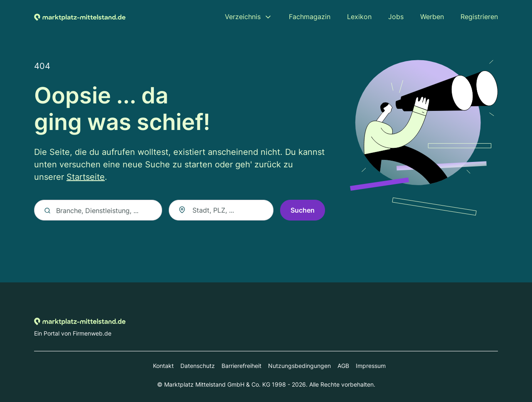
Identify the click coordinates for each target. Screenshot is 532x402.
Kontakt (163, 366)
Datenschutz (198, 366)
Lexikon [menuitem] (359, 17)
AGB (343, 366)
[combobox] (221, 211)
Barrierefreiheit (241, 366)
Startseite (86, 177)
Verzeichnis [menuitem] (243, 17)
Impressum (371, 366)
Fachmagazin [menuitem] (310, 17)
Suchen (303, 211)
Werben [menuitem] (432, 17)
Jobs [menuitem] (396, 17)
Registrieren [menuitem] (479, 17)
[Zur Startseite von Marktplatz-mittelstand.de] (80, 17)
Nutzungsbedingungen (299, 366)
